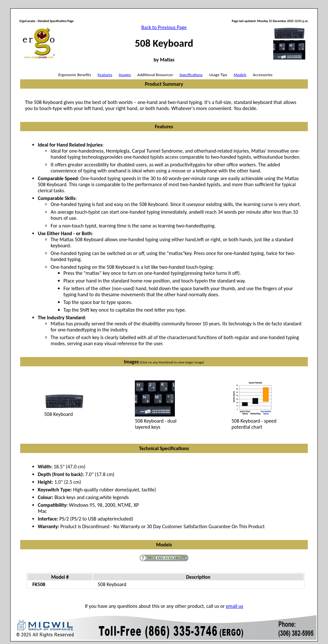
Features (105, 75)
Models (240, 75)
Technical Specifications (164, 448)
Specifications (191, 75)
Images (125, 75)
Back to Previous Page (164, 27)
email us (234, 606)
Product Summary (164, 84)
